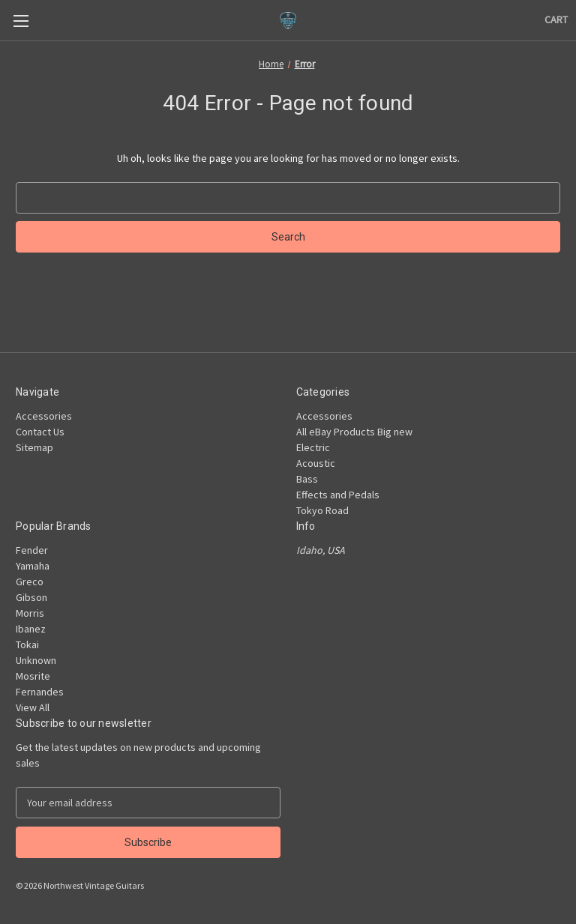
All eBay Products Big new (354, 432)
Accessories (44, 416)
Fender (32, 550)
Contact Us (40, 432)
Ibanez (31, 629)
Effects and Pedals (338, 495)
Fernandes (40, 692)
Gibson (31, 597)
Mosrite (33, 676)
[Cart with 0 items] (556, 20)
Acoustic (316, 463)
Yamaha (33, 566)
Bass (307, 479)
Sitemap (34, 447)
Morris (30, 613)
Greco (30, 582)
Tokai (27, 644)
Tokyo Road (322, 510)
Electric (313, 447)
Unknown (36, 660)
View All (33, 707)
